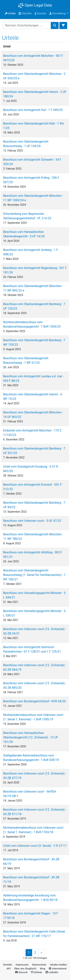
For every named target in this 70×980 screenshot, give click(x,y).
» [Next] (41, 953)
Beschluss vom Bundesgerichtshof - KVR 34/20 (34, 701)
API (9, 968)
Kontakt (8, 965)
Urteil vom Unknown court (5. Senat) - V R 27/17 (35, 846)
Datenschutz (39, 965)
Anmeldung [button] (58, 13)
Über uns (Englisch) (25, 968)
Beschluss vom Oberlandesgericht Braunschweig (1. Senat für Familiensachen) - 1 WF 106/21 (34, 575)
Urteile (10, 13)
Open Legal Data (35, 6)
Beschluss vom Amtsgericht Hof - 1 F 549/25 (33, 110)
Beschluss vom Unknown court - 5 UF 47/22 (32, 521)
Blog (43, 968)
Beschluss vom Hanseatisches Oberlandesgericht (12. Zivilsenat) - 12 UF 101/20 (31, 737)
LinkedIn (52, 972)
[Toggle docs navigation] (63, 26)
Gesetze (40, 13)
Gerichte (25, 13)
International (58, 968)
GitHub (36, 972)
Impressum (22, 965)
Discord (21, 972)
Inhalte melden (58, 965)
